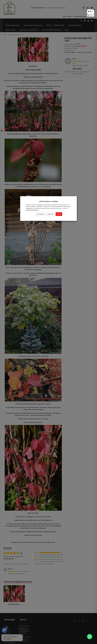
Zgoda (59, 214)
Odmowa (50, 214)
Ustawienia (41, 214)
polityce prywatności (32, 210)
